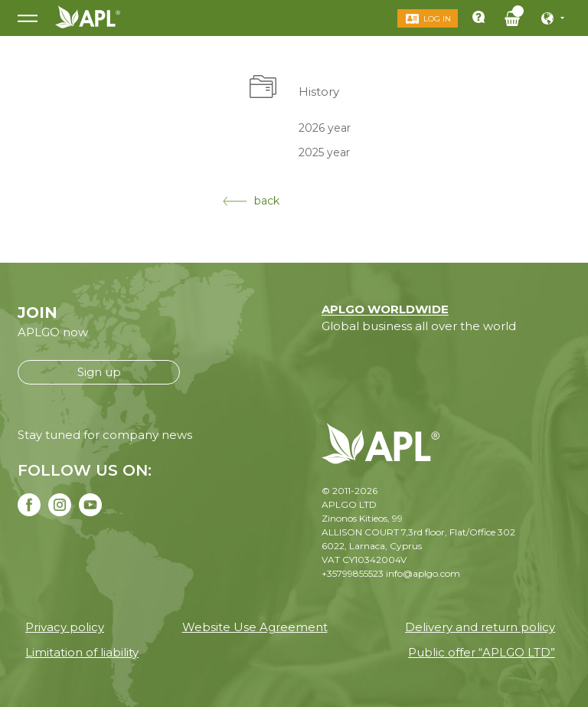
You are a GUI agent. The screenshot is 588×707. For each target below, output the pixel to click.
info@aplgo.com (423, 573)
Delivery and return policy (480, 627)
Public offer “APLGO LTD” (482, 652)
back (251, 201)
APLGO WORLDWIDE (385, 309)
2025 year (324, 152)
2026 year (325, 127)
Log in (437, 19)
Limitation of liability (82, 652)
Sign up (99, 372)
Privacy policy (65, 627)
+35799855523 (353, 573)
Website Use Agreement (255, 627)
